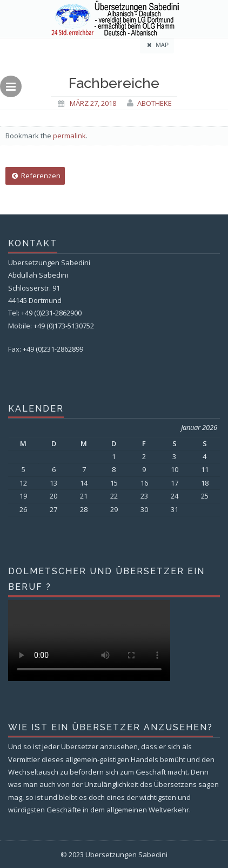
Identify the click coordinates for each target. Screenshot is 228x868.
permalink (69, 136)
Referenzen (35, 176)
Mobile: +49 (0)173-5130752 (51, 326)
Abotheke (155, 103)
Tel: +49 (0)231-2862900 (45, 313)
